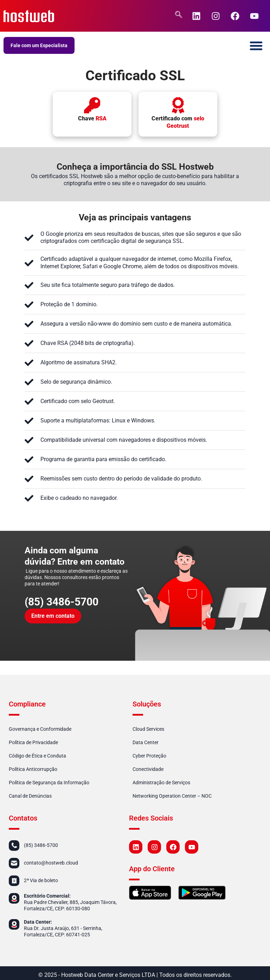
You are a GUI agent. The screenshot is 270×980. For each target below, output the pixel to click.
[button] (256, 46)
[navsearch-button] (179, 16)
